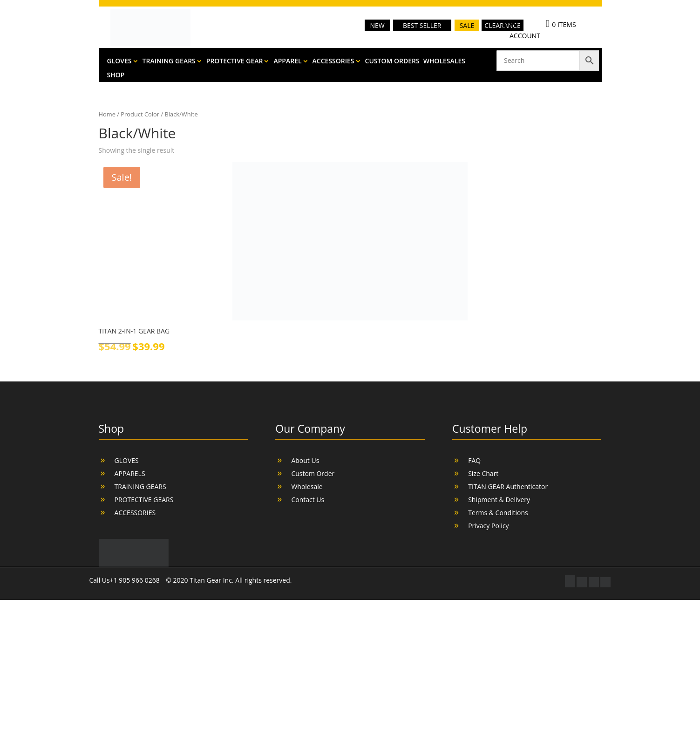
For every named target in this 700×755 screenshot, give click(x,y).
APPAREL (287, 61)
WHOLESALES (444, 61)
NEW (377, 25)
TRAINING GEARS (169, 61)
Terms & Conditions (498, 513)
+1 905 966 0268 (136, 580)
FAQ (474, 460)
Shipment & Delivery (499, 500)
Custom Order (313, 473)
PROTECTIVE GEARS (144, 500)
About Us (305, 460)
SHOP (116, 75)
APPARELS (130, 473)
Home (107, 114)
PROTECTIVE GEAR (235, 61)
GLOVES (119, 61)
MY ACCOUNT (525, 30)
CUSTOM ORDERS (392, 61)
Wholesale (307, 486)
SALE (467, 25)
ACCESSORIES (333, 61)
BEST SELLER (422, 25)
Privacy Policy (488, 526)
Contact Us (308, 500)
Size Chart (483, 473)
